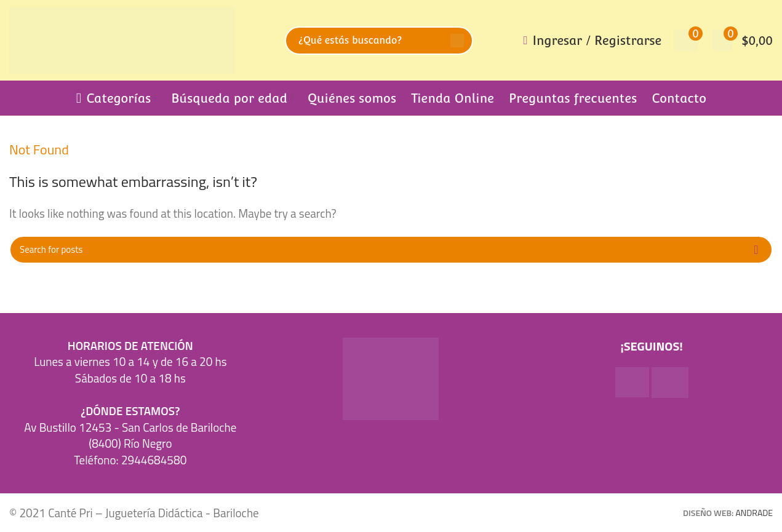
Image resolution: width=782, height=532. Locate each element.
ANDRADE (754, 513)
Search (457, 41)
